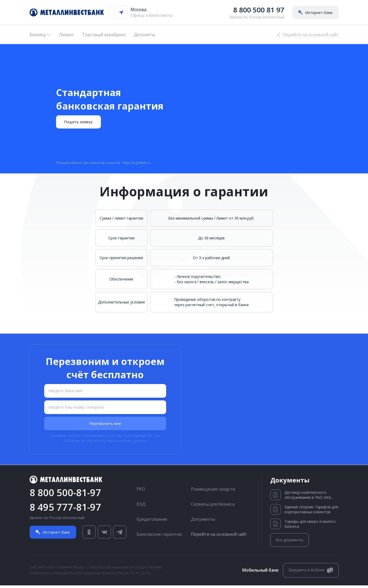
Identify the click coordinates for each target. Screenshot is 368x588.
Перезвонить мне (105, 426)
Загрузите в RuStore (311, 573)
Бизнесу (40, 35)
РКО (141, 492)
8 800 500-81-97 (65, 495)
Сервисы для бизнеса (213, 507)
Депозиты (145, 35)
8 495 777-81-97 (65, 510)
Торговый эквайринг (104, 35)
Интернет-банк (315, 13)
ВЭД (141, 507)
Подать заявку (78, 124)
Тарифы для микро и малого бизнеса (303, 527)
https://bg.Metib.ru (136, 166)
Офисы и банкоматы (152, 15)
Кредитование (152, 522)
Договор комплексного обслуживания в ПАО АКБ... (302, 498)
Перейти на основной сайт (219, 537)
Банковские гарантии (159, 537)
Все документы (290, 543)
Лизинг (66, 35)
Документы (203, 522)
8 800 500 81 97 (259, 10)
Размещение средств (213, 492)
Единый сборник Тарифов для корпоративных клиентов (304, 512)
